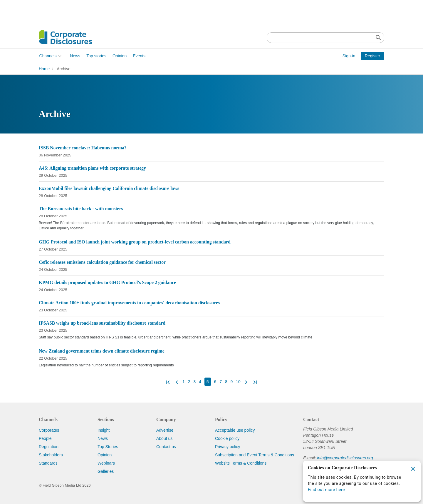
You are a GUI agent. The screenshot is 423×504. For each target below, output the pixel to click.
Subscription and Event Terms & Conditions (255, 455)
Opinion (119, 56)
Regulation (49, 447)
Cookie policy (227, 438)
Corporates (49, 430)
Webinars (106, 463)
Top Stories (108, 447)
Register (372, 56)
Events (139, 56)
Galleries (106, 471)
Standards (48, 463)
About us (164, 438)
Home (44, 69)
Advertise (165, 430)
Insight (104, 430)
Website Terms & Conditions (241, 463)
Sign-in (349, 56)
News (75, 56)
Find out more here (326, 490)
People (45, 438)
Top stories (96, 56)
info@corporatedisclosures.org (345, 458)
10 (238, 382)
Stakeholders (51, 455)
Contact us (166, 447)
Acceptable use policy (235, 430)
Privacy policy (228, 447)
